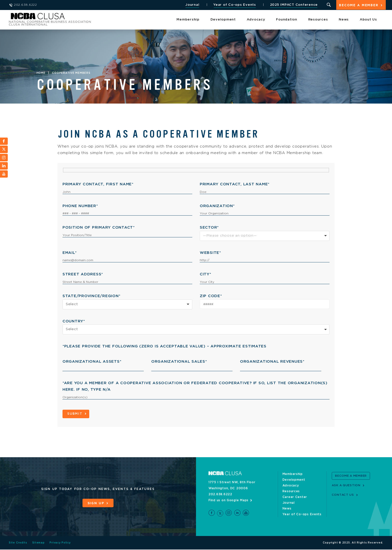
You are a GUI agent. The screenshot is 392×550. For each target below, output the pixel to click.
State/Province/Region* (91, 296)
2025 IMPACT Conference (293, 5)
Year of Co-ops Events (234, 5)
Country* (74, 321)
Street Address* (83, 274)
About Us (368, 20)
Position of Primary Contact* (99, 227)
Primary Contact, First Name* (98, 184)
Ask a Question (347, 485)
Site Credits (18, 543)
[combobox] (265, 236)
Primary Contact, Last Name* (235, 184)
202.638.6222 (220, 494)
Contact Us (343, 495)
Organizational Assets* (92, 362)
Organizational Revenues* (272, 362)
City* (205, 274)
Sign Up (96, 503)
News (344, 20)
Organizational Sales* (179, 362)
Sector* (209, 227)
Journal (192, 5)
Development (223, 20)
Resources (318, 20)
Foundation (287, 20)
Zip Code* (211, 296)
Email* (70, 253)
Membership (188, 20)
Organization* (217, 206)
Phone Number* (80, 206)
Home (41, 73)
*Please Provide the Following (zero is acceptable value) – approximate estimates (164, 346)
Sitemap (38, 543)
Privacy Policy (60, 543)
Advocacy (256, 20)
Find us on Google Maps (229, 500)
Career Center (295, 497)
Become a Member (358, 5)
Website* (210, 253)
